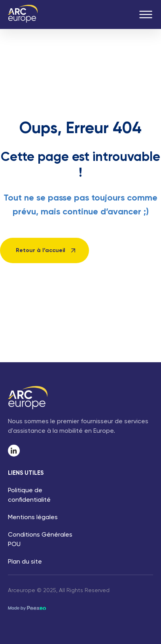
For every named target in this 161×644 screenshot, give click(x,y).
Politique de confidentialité (29, 495)
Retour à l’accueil (41, 250)
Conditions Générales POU (40, 540)
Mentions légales (33, 518)
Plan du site (25, 562)
